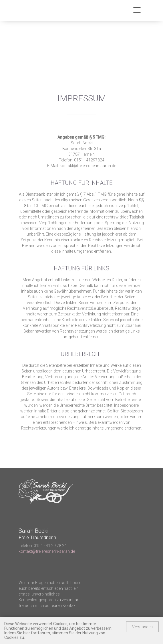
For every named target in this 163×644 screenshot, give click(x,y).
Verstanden (142, 627)
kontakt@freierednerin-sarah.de (47, 551)
